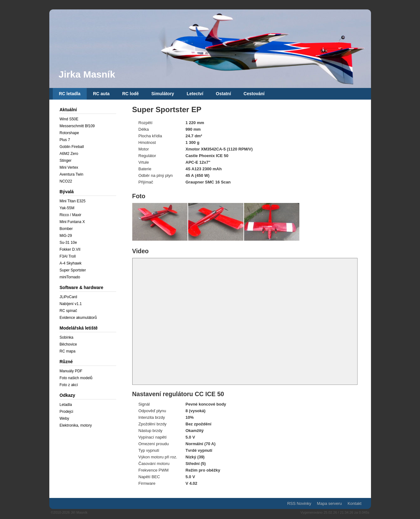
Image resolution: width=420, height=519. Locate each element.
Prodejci (66, 412)
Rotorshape (69, 133)
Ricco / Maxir (71, 215)
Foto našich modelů (76, 378)
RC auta (101, 94)
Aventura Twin (72, 174)
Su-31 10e (68, 243)
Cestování (254, 94)
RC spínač (68, 311)
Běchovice (68, 344)
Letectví (195, 94)
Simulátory (163, 94)
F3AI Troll (68, 256)
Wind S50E (69, 119)
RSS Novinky (299, 503)
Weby (64, 418)
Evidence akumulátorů (78, 318)
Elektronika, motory (76, 425)
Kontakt (354, 503)
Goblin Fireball (72, 147)
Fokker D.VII (70, 249)
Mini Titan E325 (73, 201)
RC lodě (131, 94)
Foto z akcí (69, 385)
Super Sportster (73, 270)
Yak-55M (67, 208)
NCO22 (66, 181)
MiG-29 (66, 236)
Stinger (66, 161)
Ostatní (223, 94)
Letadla (66, 405)
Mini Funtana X (72, 222)
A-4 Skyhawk (71, 263)
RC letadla (70, 94)
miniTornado (70, 277)
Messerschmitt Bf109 (77, 126)
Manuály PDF (71, 371)
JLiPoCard (68, 297)
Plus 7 (65, 140)
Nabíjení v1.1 (71, 304)
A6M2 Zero (69, 154)
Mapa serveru (329, 503)
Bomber (66, 229)
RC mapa (68, 351)
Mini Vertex (69, 167)
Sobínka (67, 337)
